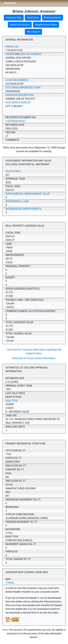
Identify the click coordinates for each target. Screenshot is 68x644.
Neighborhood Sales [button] (46, 25)
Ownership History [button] (20, 25)
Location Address (17, 80)
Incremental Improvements (23, 209)
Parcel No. (12, 47)
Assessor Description (20, 95)
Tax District (13, 171)
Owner (10, 54)
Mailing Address (31, 54)
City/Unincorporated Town (23, 88)
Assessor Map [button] (14, 18)
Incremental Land (17, 201)
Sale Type (12, 401)
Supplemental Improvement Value (28, 194)
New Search (33, 32)
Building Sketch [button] (53, 18)
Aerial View (33, 18)
